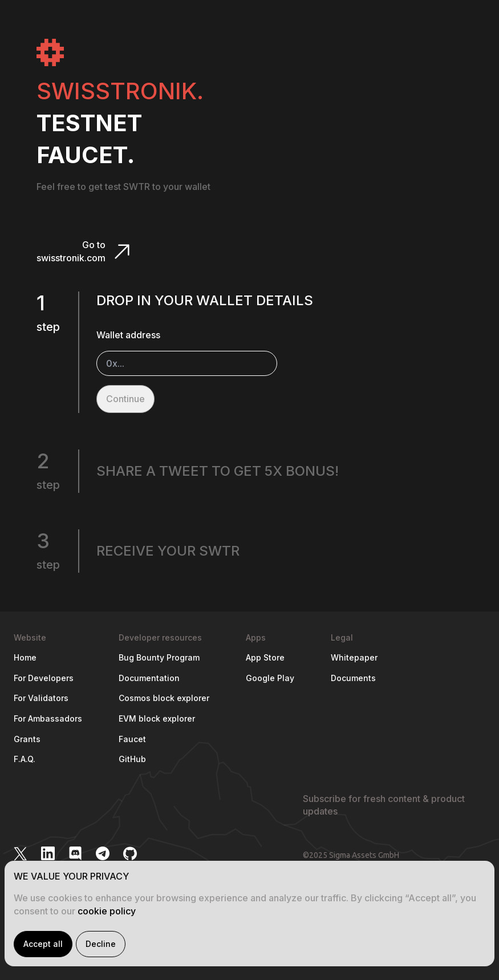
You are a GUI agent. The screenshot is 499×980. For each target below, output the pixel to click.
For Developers (44, 678)
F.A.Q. (25, 759)
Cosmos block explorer (164, 698)
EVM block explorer (157, 718)
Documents (353, 678)
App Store (265, 657)
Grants (27, 739)
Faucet (132, 739)
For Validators (41, 698)
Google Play (270, 678)
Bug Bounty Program (159, 657)
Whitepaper (354, 657)
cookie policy (107, 911)
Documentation (149, 678)
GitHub (132, 759)
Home (25, 657)
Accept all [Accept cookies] (43, 944)
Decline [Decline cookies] (101, 944)
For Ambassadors (48, 718)
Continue (125, 399)
